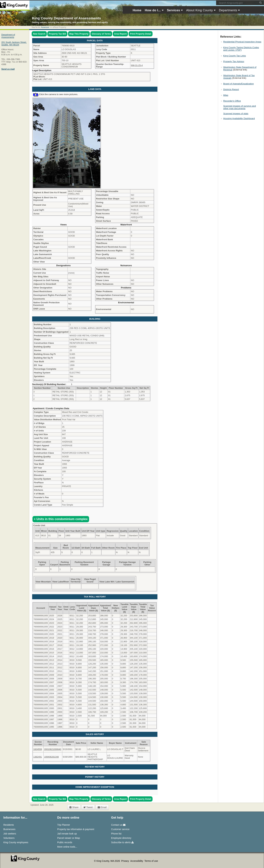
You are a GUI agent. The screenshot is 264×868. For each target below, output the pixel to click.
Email (102, 807)
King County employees (16, 842)
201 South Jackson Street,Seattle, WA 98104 (14, 43)
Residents (9, 825)
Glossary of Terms (101, 34)
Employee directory (121, 838)
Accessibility (137, 861)
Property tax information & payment (76, 829)
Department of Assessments (8, 36)
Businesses (9, 829)
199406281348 (51, 757)
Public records (65, 842)
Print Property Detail (141, 34)
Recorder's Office (232, 101)
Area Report (120, 34)
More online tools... (67, 847)
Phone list (116, 834)
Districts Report (231, 89)
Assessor (45, 27)
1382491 (38, 757)
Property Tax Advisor (234, 61)
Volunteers (9, 838)
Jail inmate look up (67, 834)
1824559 (38, 749)
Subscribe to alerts (122, 842)
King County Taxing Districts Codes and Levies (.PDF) (241, 49)
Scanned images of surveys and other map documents (240, 107)
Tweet (88, 807)
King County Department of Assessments (66, 18)
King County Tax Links (235, 56)
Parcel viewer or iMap (69, 838)
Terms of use (151, 861)
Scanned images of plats (236, 114)
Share (74, 807)
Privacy (125, 861)
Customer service (120, 829)
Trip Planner (64, 825)
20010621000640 (53, 749)
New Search (39, 34)
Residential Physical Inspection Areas (242, 42)
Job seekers (10, 834)
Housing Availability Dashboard (239, 118)
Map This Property (79, 34)
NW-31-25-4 (137, 65)
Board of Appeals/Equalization (238, 84)
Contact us (118, 825)
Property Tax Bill (57, 34)
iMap (226, 95)
